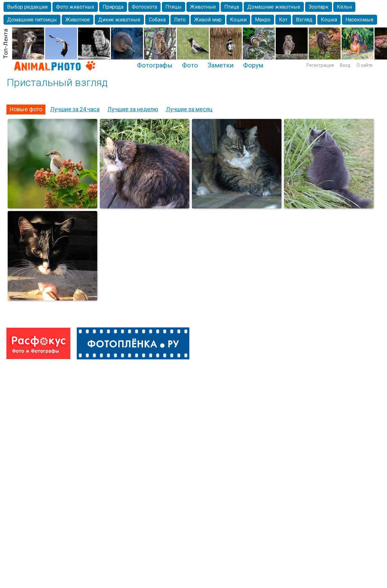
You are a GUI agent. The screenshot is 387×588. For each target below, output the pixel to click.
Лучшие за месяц (189, 109)
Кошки (238, 20)
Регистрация (320, 65)
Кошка (329, 20)
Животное (78, 20)
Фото (190, 65)
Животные (203, 7)
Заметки (221, 65)
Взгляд (304, 20)
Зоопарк (319, 7)
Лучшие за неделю (133, 109)
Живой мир (208, 20)
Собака (157, 20)
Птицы (174, 7)
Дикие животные (119, 20)
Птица (232, 7)
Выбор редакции (27, 7)
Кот (283, 20)
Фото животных (75, 7)
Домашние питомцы (32, 20)
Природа (113, 7)
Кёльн (344, 7)
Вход (345, 65)
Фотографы (155, 65)
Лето (180, 20)
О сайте (365, 65)
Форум (253, 65)
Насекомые (359, 20)
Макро (263, 20)
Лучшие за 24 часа (75, 109)
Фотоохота (144, 7)
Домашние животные (274, 7)
